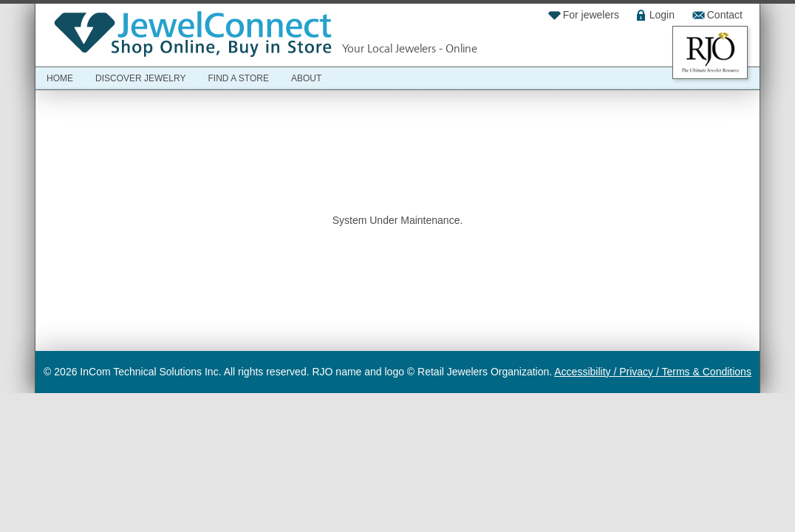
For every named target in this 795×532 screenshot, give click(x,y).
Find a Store (238, 78)
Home (60, 78)
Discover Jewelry (140, 78)
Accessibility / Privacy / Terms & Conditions (653, 372)
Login (662, 15)
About (306, 78)
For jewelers (591, 15)
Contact (725, 15)
